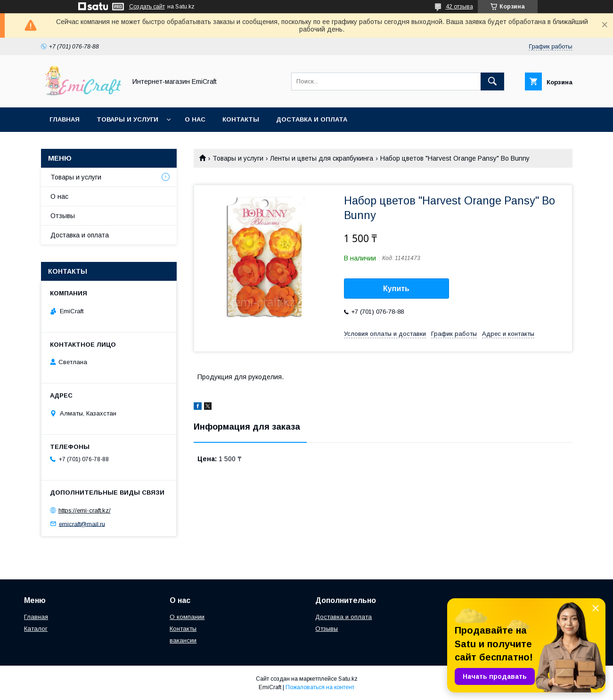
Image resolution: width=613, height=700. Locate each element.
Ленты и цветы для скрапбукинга (322, 158)
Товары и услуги (127, 119)
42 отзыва (459, 7)
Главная (65, 119)
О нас (195, 119)
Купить (396, 289)
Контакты (241, 119)
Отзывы (63, 216)
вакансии (183, 640)
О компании (187, 617)
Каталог (36, 629)
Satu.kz (348, 679)
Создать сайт (147, 7)
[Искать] (492, 81)
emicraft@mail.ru (82, 524)
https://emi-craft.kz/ (85, 510)
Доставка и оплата (312, 119)
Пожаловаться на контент (320, 687)
